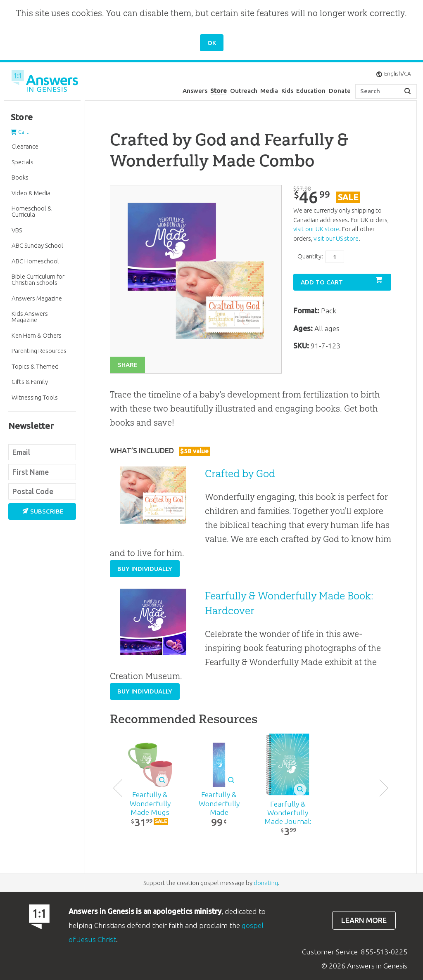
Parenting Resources (39, 351)
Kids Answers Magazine (30, 317)
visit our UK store (316, 229)
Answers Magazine (37, 298)
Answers (195, 91)
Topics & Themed (35, 366)
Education (311, 91)
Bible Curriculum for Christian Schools (38, 279)
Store (219, 91)
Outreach (244, 91)
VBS (17, 230)
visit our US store (336, 238)
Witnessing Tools (35, 397)
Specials (23, 162)
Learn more (364, 920)
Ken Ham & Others (37, 335)
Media (269, 91)
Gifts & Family (30, 382)
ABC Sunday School (37, 245)
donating (266, 883)
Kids (287, 91)
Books (20, 177)
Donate (340, 91)
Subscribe (43, 511)
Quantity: (310, 256)
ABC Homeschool (35, 261)
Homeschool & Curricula (32, 211)
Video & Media (31, 193)
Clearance (25, 146)
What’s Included (160, 451)
